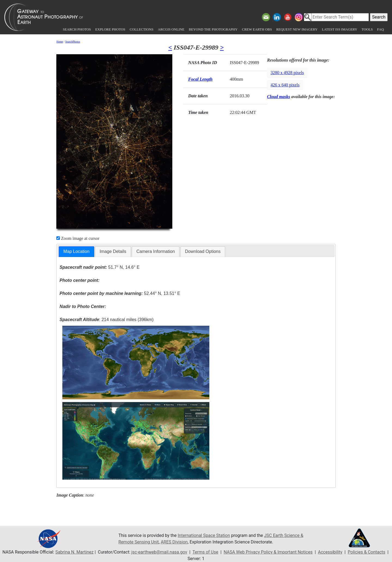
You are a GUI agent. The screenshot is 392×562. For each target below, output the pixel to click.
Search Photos (77, 29)
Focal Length (200, 79)
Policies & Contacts (366, 552)
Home (60, 42)
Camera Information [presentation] (156, 251)
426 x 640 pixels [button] (285, 85)
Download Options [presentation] (203, 251)
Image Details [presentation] (113, 251)
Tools (367, 29)
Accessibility (330, 552)
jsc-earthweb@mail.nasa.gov (159, 552)
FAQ (380, 29)
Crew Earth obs (257, 29)
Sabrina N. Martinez (74, 552)
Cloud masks (279, 97)
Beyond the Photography (213, 29)
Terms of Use (205, 552)
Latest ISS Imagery (339, 29)
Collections (141, 29)
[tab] (76, 252)
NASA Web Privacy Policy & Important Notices (268, 552)
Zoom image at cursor (78, 238)
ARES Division (174, 542)
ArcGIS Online (171, 29)
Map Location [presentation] (76, 251)
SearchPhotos (73, 42)
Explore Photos (110, 29)
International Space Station (204, 535)
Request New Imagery (297, 29)
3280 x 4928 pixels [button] (287, 73)
